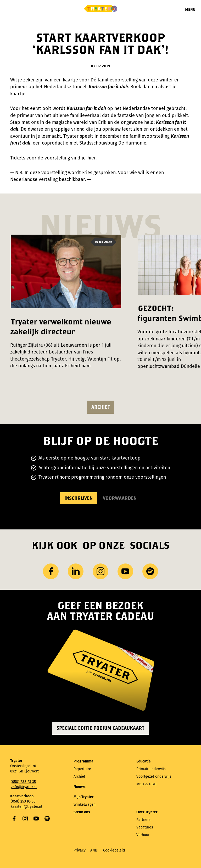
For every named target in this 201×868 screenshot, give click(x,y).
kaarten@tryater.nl (26, 807)
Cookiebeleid (114, 850)
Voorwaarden (120, 498)
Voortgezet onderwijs (154, 776)
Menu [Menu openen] (190, 9)
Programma (83, 761)
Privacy (80, 850)
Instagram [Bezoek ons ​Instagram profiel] (100, 571)
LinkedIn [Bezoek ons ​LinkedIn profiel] (76, 571)
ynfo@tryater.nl (24, 787)
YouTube (36, 819)
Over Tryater (147, 812)
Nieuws (80, 787)
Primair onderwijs (151, 769)
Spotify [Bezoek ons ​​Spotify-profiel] (150, 571)
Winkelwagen (85, 805)
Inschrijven (79, 498)
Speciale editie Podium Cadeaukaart (100, 728)
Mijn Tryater (84, 797)
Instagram (25, 819)
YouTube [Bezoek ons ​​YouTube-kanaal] (125, 571)
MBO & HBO (146, 784)
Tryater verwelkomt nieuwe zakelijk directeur (61, 326)
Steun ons (82, 812)
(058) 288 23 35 (23, 782)
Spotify (47, 819)
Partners (143, 820)
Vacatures (145, 827)
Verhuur (143, 835)
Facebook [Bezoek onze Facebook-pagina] (51, 571)
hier (92, 158)
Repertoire (82, 769)
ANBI (94, 850)
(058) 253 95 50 (23, 801)
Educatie (144, 761)
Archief (100, 407)
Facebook (14, 819)
